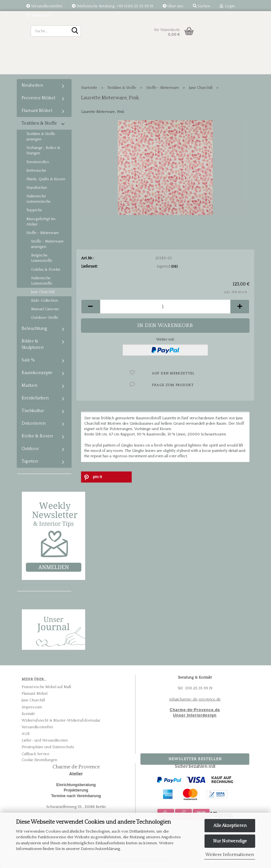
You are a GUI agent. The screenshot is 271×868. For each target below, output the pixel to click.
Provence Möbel (38, 98)
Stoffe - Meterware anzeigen (47, 244)
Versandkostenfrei (44, 6)
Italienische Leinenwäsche (38, 199)
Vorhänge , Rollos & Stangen (43, 151)
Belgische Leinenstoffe (42, 258)
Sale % (28, 360)
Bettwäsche (36, 171)
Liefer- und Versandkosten (45, 740)
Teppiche (34, 210)
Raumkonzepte (37, 373)
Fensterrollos (38, 162)
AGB (26, 734)
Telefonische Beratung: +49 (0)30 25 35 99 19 (113, 6)
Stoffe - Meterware (43, 233)
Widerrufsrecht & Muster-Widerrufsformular (61, 720)
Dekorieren (34, 423)
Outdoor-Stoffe (45, 318)
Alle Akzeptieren (230, 826)
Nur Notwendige (230, 841)
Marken (29, 385)
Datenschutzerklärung (101, 849)
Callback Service (35, 754)
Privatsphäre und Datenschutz (48, 747)
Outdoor (30, 449)
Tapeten (30, 461)
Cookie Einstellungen (39, 760)
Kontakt (28, 714)
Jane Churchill (43, 292)
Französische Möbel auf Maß (46, 687)
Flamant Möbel (37, 111)
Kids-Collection (44, 301)
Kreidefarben (35, 398)
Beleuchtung (34, 329)
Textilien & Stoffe (39, 123)
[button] (91, 307)
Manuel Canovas (45, 309)
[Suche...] (75, 31)
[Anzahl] (165, 307)
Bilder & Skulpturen (33, 344)
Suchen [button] (202, 6)
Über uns (173, 6)
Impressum (32, 707)
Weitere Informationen (230, 855)
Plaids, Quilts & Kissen (46, 179)
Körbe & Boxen (37, 436)
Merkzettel (38, 16)
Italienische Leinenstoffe (42, 281)
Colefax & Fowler (46, 270)
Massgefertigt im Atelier (41, 222)
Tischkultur (33, 411)
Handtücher (37, 188)
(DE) (174, 267)
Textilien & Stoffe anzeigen (41, 137)
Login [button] (227, 6)
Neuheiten (32, 85)
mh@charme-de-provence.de (195, 699)
